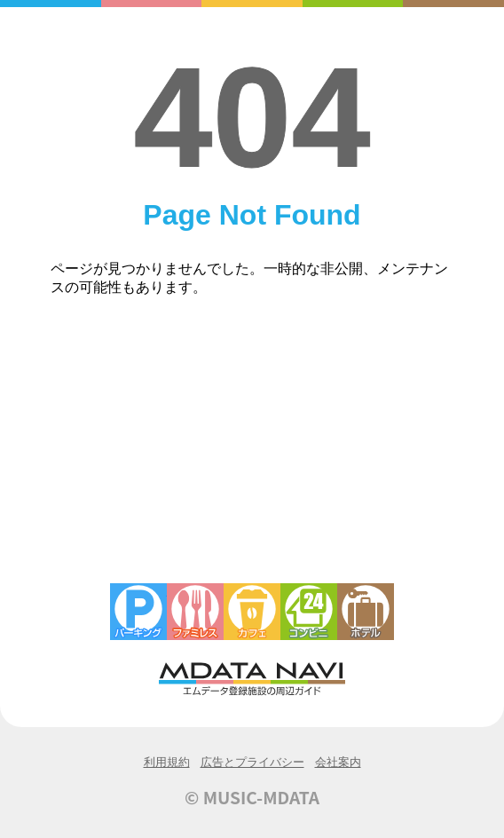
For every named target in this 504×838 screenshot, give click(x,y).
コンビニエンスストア (309, 612)
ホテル (366, 612)
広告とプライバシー (252, 762)
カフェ (252, 612)
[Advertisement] (252, 450)
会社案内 (338, 762)
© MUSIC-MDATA (252, 797)
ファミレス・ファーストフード (195, 612)
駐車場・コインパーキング (138, 612)
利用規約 (167, 762)
